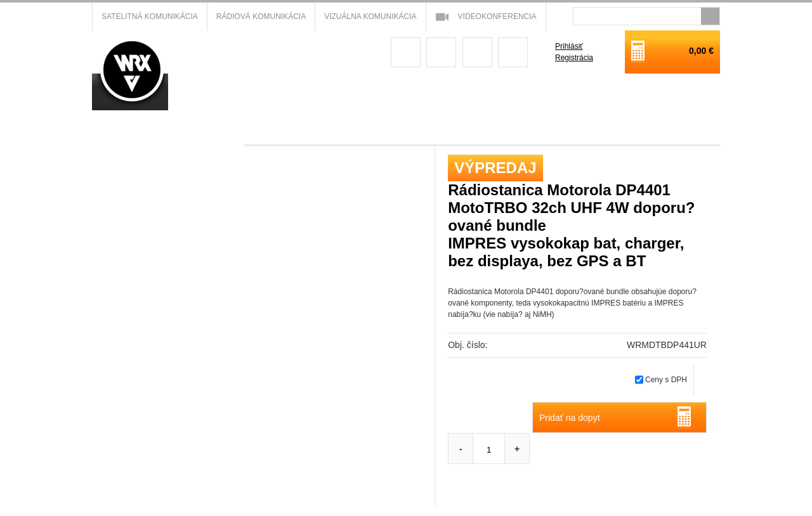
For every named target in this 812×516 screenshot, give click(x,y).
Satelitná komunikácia (150, 16)
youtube (477, 52)
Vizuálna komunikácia (370, 16)
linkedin (513, 52)
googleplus (441, 52)
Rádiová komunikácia (261, 16)
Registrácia (574, 58)
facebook (406, 52)
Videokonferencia (497, 16)
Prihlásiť (569, 46)
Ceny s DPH (666, 380)
